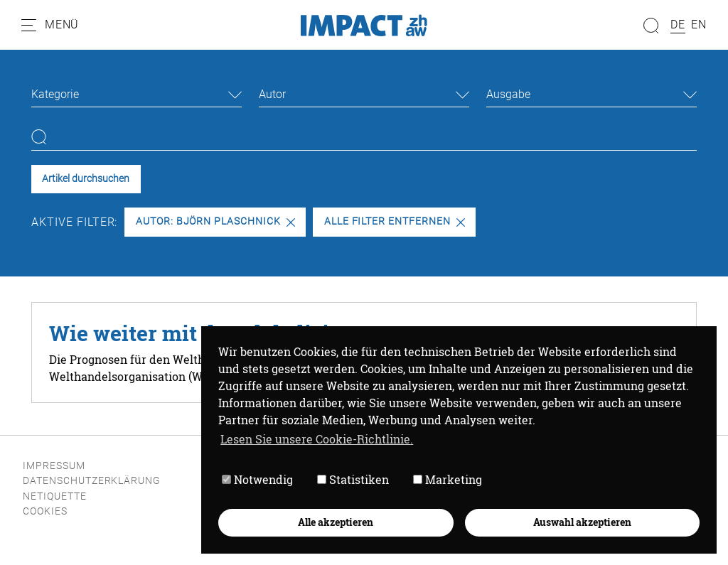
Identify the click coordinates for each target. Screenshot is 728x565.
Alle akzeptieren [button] (336, 522)
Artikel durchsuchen (86, 179)
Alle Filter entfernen (395, 221)
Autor (272, 94)
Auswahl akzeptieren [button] (582, 522)
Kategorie (55, 94)
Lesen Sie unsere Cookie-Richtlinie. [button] (317, 439)
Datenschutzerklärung (92, 481)
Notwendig (257, 479)
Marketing (448, 479)
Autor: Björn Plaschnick (215, 221)
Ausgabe (508, 94)
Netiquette (55, 496)
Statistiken (353, 479)
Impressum (54, 466)
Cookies (45, 511)
